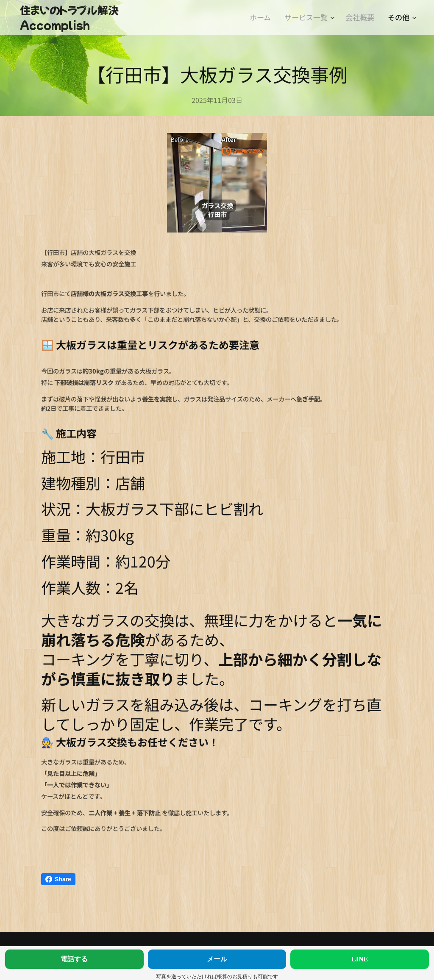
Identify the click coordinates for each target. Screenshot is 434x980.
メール (217, 959)
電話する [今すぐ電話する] (74, 959)
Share (58, 879)
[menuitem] (263, 17)
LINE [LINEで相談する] (360, 959)
